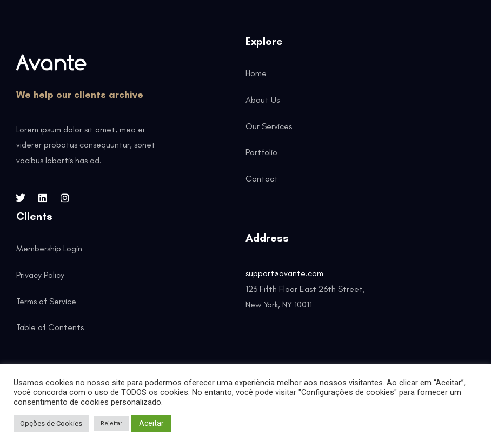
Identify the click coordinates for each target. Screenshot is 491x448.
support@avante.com (284, 273)
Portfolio (261, 152)
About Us (263, 100)
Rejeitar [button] (111, 423)
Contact (262, 179)
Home (256, 73)
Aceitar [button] (151, 423)
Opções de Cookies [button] (51, 423)
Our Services (269, 126)
